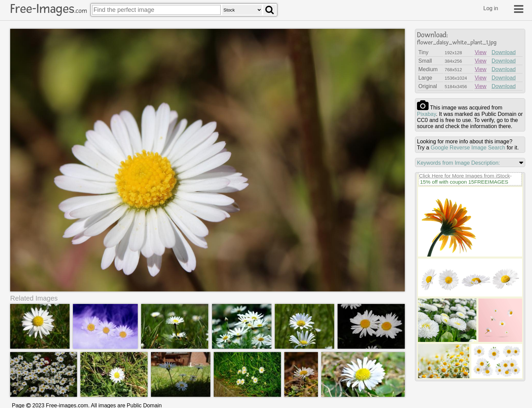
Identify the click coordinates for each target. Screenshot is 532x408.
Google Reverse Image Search (468, 148)
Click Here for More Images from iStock (464, 176)
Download (504, 52)
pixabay (426, 114)
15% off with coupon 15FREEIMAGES (464, 182)
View (480, 52)
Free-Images (49, 9)
